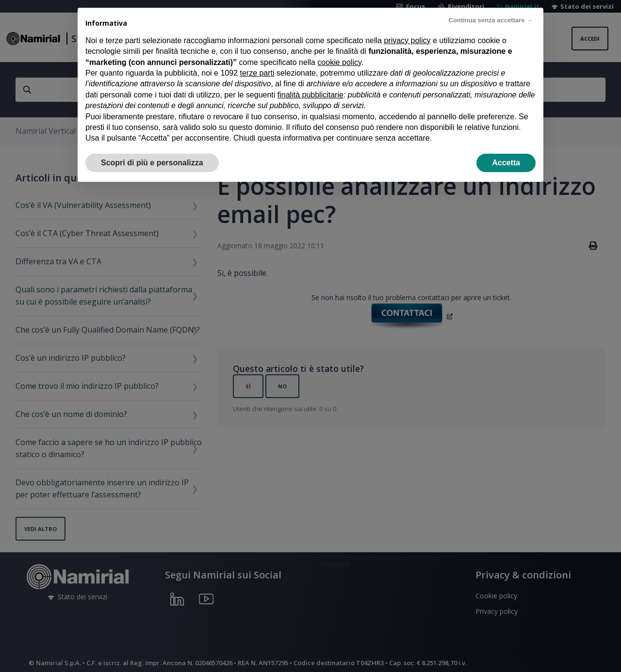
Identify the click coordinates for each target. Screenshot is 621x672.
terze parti (257, 73)
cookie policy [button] (339, 62)
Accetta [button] (506, 163)
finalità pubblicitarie (310, 95)
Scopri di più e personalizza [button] (152, 163)
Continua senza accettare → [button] (491, 20)
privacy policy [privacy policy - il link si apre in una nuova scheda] (407, 40)
